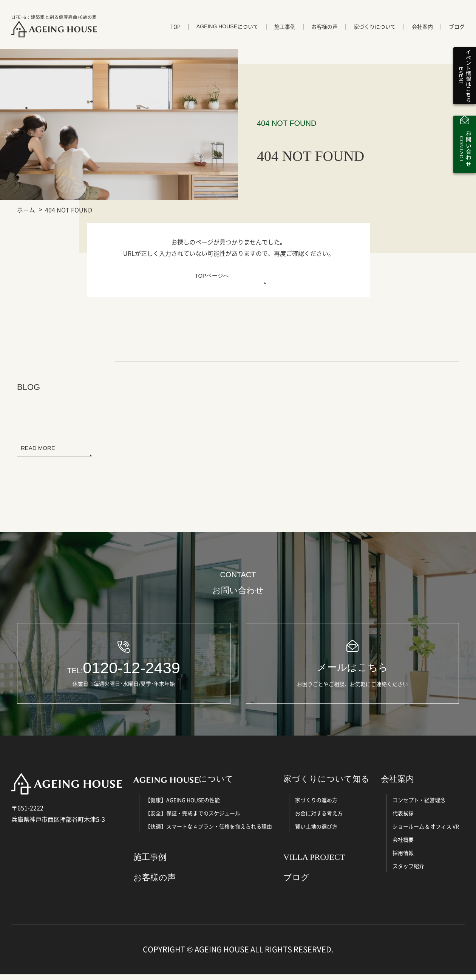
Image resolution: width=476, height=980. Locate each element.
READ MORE (38, 448)
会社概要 (403, 846)
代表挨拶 (403, 819)
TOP (175, 29)
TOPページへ (212, 276)
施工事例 (285, 29)
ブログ (457, 29)
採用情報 (403, 859)
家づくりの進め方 (316, 806)
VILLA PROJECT (314, 863)
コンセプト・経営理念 (419, 806)
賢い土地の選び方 (316, 832)
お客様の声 (325, 29)
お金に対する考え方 (319, 819)
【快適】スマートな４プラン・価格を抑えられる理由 (209, 832)
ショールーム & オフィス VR (426, 832)
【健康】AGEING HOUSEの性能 (182, 806)
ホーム (26, 210)
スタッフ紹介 (408, 872)
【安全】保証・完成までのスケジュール (193, 819)
